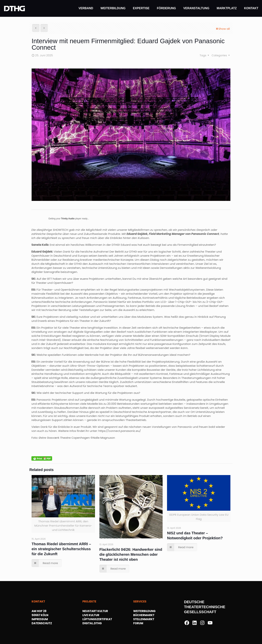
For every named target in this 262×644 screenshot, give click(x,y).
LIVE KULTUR (91, 615)
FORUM (138, 623)
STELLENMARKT (144, 619)
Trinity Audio (68, 219)
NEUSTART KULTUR (95, 611)
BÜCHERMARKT (144, 615)
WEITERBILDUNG (144, 611)
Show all (223, 29)
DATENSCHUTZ (42, 623)
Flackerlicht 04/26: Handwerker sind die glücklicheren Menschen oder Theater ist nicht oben (131, 554)
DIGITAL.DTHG (92, 623)
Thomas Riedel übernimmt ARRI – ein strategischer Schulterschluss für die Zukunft (61, 549)
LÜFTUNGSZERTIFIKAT (97, 619)
